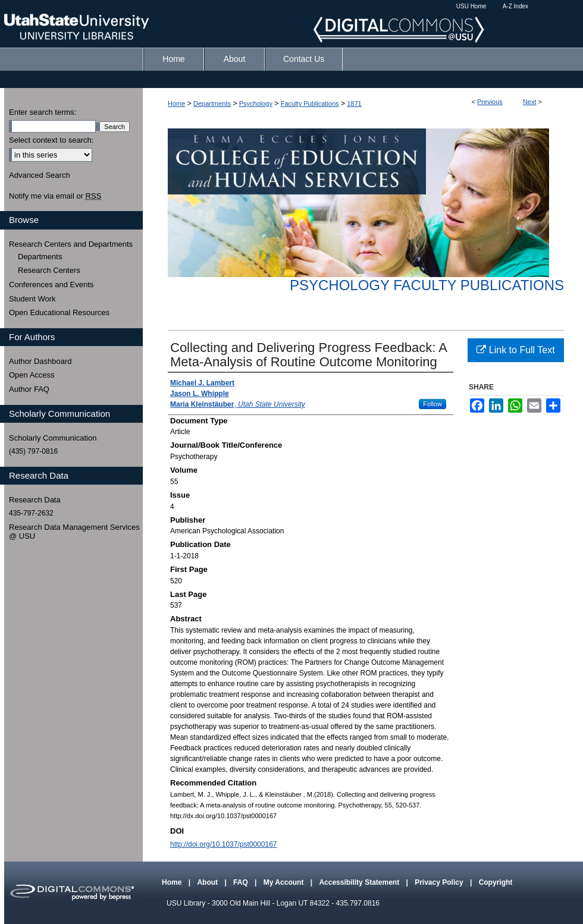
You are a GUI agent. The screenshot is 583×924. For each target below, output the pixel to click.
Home (176, 103)
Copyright (496, 882)
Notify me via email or (55, 196)
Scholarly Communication (53, 438)
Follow (432, 404)
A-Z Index (515, 6)
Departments (212, 103)
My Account (285, 882)
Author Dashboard (40, 361)
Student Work (32, 299)
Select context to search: (51, 140)
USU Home (471, 6)
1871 (354, 103)
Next (530, 102)
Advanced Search (40, 175)
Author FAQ (29, 389)
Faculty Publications (310, 103)
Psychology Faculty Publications (427, 285)
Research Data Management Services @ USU (74, 532)
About (208, 882)
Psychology (256, 103)
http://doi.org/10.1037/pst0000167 (223, 844)
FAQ (242, 882)
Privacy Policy (440, 882)
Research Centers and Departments (71, 244)
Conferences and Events (51, 285)
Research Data (35, 500)
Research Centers (49, 270)
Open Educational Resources (59, 312)
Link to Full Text (515, 350)
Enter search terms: (43, 112)
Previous (490, 102)
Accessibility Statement (360, 882)
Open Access (32, 375)
